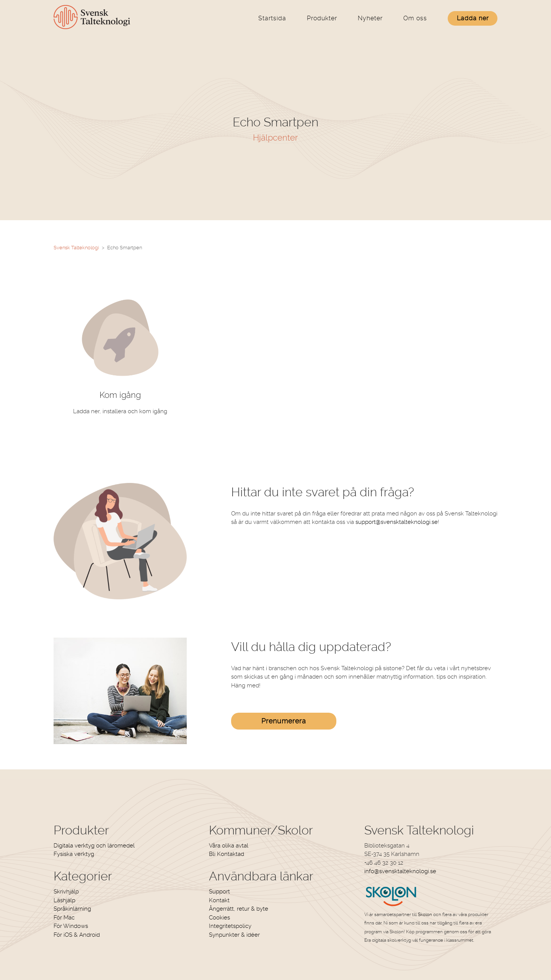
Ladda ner (473, 18)
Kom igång (120, 395)
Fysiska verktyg (74, 854)
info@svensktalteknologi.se (400, 871)
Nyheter (370, 18)
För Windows (71, 926)
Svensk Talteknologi (76, 248)
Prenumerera (284, 721)
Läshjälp (64, 900)
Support (219, 892)
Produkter (322, 18)
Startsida (272, 18)
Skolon (425, 915)
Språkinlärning (72, 909)
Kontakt (219, 900)
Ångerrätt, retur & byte (239, 909)
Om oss (415, 18)
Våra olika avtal (229, 846)
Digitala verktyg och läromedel (94, 846)
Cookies (219, 918)
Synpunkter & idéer (234, 935)
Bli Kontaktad (227, 854)
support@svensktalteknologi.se (397, 522)
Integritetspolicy (230, 926)
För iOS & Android (77, 935)
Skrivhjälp (66, 892)
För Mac (64, 918)
